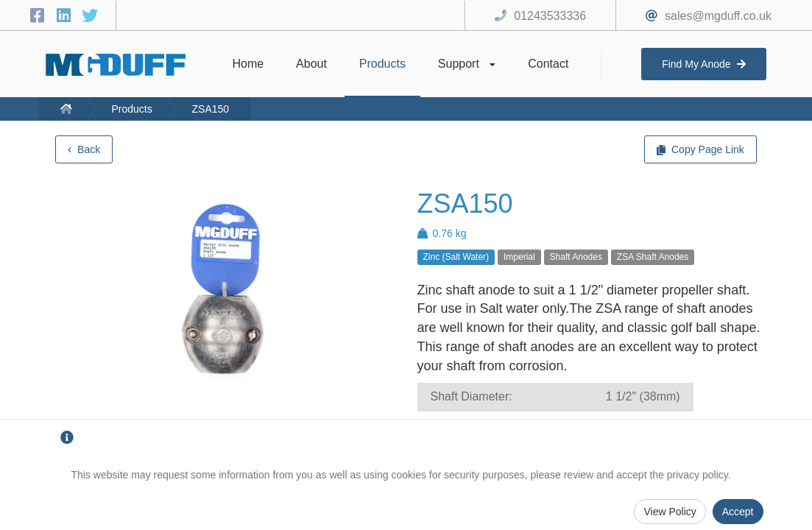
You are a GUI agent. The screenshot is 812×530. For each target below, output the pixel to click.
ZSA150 (211, 109)
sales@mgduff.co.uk (718, 16)
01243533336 (550, 16)
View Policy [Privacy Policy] (670, 512)
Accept (738, 512)
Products (131, 109)
